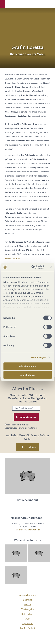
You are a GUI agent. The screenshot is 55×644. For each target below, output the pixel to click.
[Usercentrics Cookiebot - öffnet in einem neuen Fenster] (33, 267)
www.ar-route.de (13, 258)
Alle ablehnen (28, 375)
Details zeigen (38, 357)
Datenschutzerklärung (15, 428)
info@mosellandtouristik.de (28, 530)
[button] (3, 4)
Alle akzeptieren (27, 366)
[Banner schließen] (51, 267)
